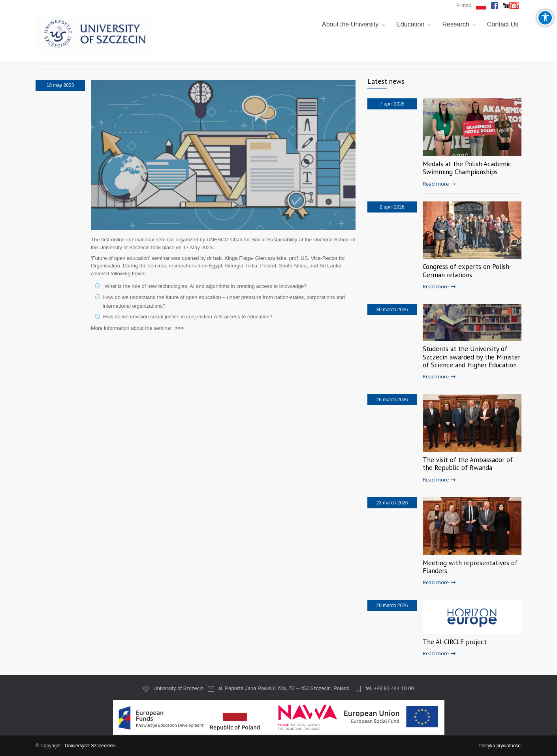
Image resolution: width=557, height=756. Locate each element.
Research (455, 24)
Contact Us (503, 24)
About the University (350, 24)
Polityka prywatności (500, 746)
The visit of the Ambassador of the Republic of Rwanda (468, 464)
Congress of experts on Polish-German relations (467, 271)
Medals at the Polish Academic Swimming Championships (467, 168)
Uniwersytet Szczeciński (90, 746)
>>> (179, 328)
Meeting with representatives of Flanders (470, 567)
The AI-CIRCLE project (455, 642)
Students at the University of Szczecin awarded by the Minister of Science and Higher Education (471, 357)
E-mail (464, 5)
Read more (436, 184)
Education (410, 24)
